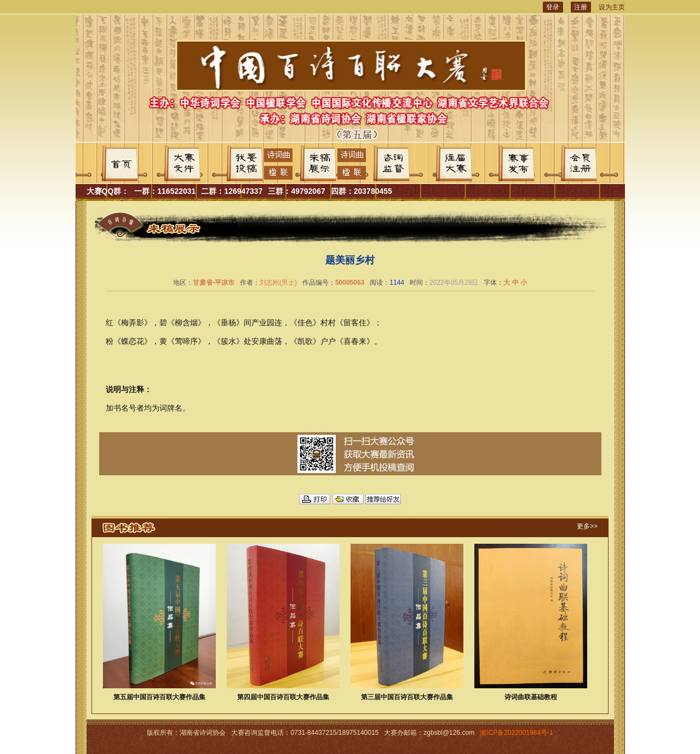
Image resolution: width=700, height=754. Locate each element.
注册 (581, 7)
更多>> (587, 526)
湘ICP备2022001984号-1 (516, 733)
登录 (553, 7)
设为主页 (612, 7)
